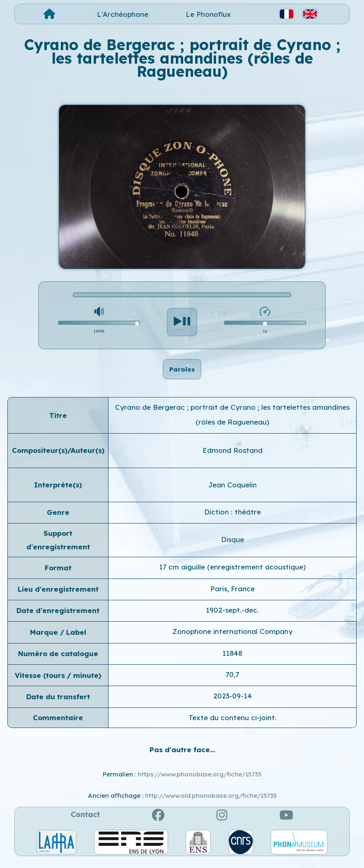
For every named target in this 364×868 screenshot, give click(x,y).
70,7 (232, 683)
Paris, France (233, 597)
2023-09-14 (233, 704)
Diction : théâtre (233, 520)
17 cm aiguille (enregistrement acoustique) (232, 575)
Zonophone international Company (233, 640)
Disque (233, 548)
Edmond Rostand (233, 459)
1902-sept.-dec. (232, 619)
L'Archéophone (123, 14)
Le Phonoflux (208, 14)
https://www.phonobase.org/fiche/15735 (199, 782)
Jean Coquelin (233, 493)
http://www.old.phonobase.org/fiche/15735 (211, 804)
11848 (232, 662)
